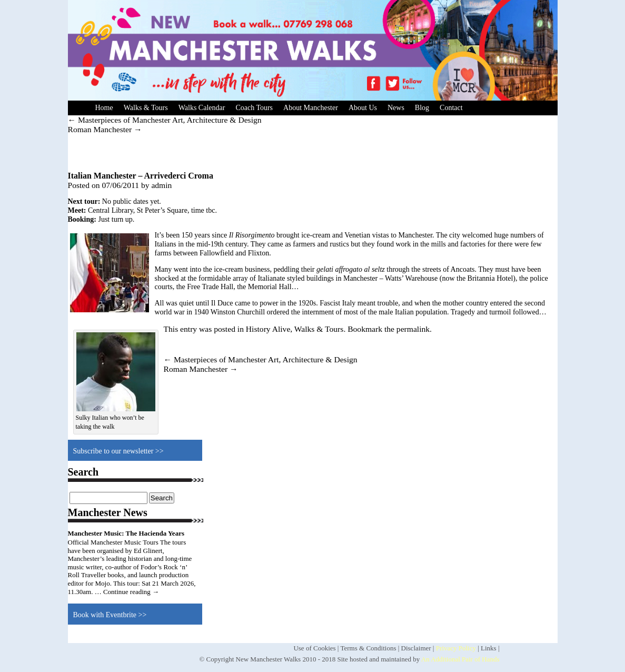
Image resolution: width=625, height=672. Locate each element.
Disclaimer (416, 648)
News (396, 108)
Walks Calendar (202, 108)
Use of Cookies (314, 648)
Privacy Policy (456, 648)
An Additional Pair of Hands (460, 659)
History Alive (268, 329)
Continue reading (131, 592)
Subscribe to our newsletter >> (118, 451)
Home (104, 108)
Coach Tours (254, 108)
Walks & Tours (146, 108)
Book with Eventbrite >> (110, 615)
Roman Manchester (105, 129)
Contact (451, 108)
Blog (422, 108)
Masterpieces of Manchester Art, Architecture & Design (165, 120)
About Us (363, 108)
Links (489, 648)
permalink (413, 329)
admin (161, 185)
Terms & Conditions (368, 648)
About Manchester (311, 108)
